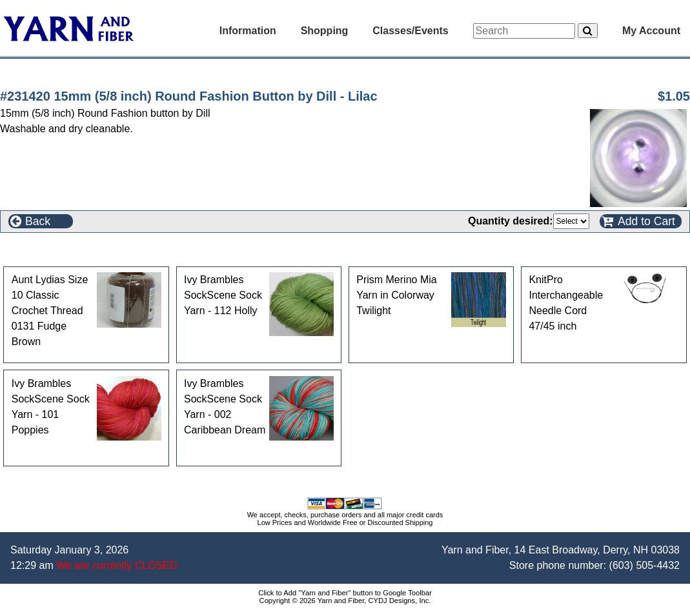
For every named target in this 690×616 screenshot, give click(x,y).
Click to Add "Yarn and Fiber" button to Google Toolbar (345, 593)
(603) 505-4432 (644, 565)
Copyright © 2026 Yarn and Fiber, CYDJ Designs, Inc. (345, 601)
